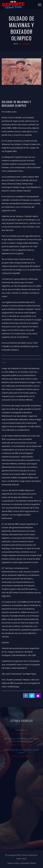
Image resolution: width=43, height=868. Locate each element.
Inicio (16, 44)
